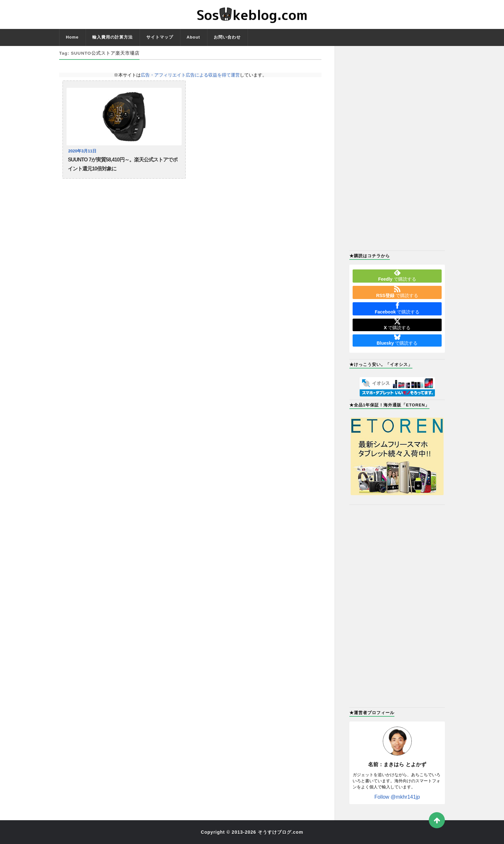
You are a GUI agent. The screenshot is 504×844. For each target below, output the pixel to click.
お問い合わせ (227, 37)
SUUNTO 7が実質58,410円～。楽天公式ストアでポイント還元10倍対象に (123, 164)
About (194, 37)
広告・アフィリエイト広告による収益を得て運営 (190, 75)
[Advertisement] (397, 148)
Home (72, 37)
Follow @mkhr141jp (397, 797)
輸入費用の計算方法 (113, 37)
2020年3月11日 (82, 151)
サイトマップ (160, 37)
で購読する (397, 276)
